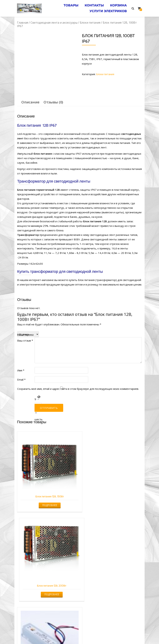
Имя (21, 370)
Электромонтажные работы (105, 635)
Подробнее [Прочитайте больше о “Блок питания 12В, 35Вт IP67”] (47, 586)
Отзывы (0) (53, 102)
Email (21, 380)
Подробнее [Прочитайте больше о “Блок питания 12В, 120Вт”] (111, 584)
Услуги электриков (108, 10)
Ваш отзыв (25, 340)
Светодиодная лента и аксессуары (54, 23)
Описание (30, 102)
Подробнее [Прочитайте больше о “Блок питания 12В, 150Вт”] (47, 500)
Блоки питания (90, 23)
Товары (69, 5)
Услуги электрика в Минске (54, 635)
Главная (23, 23)
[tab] (30, 102)
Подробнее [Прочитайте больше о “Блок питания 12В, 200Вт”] (111, 502)
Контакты (93, 5)
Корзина (118, 5)
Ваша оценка (25, 335)
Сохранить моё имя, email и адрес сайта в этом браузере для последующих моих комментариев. (78, 389)
